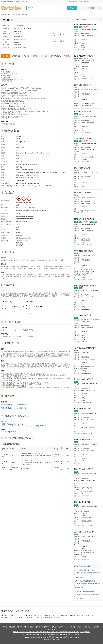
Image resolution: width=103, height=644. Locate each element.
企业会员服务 (11, 627)
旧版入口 (33, 627)
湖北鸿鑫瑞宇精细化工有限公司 (85, 286)
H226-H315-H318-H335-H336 (26, 208)
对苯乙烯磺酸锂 (28, 336)
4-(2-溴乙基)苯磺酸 (27, 330)
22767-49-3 (48, 618)
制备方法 (45, 56)
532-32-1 (4, 618)
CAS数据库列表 (20, 14)
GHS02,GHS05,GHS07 (24, 202)
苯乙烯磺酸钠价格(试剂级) (19, 438)
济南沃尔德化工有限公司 (83, 85)
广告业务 (20, 627)
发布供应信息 (73, 1)
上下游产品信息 (56, 56)
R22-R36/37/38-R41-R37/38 (25, 216)
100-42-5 (12, 615)
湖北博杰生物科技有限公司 (84, 379)
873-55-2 (64, 615)
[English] (94, 2)
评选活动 (88, 627)
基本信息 (6, 56)
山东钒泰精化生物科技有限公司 (85, 24)
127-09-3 (29, 615)
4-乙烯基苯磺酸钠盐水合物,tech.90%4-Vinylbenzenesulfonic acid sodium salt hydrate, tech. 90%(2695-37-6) (23, 425)
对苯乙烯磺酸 (17, 336)
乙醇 (3, 330)
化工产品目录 (71, 627)
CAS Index (49, 627)
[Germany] (101, 2)
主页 (5, 627)
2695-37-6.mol (19, 45)
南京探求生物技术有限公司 (84, 56)
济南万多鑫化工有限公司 (83, 193)
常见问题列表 (68, 56)
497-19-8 (80, 615)
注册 (27, 1)
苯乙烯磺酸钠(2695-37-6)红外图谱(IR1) (13, 408)
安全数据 (27, 56)
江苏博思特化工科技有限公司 (84, 532)
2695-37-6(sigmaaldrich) (9, 432)
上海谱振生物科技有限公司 (84, 469)
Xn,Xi (18, 213)
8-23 (18, 227)
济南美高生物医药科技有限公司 (85, 219)
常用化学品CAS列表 (59, 627)
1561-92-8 (56, 615)
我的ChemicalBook (85, 1)
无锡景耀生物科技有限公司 (84, 251)
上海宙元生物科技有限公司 (84, 112)
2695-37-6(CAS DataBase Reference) (28, 183)
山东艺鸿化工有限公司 (82, 409)
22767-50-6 (47, 615)
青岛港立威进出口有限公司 (84, 138)
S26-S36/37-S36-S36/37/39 (25, 219)
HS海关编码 (95, 627)
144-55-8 (72, 615)
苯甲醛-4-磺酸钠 (6, 336)
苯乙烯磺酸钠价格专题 (82, 566)
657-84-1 (57, 618)
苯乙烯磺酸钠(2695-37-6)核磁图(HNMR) (14, 404)
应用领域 (36, 56)
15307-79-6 (89, 615)
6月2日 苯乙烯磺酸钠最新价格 (84, 570)
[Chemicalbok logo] (12, 8)
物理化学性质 (16, 56)
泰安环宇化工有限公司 (82, 168)
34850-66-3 (30, 618)
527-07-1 (21, 618)
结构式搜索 (92, 8)
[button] (72, 8)
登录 (23, 1)
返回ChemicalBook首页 (7, 14)
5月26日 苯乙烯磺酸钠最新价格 (84, 592)
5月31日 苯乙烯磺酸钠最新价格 (84, 581)
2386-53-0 (37, 615)
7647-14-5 (12, 618)
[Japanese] (97, 2)
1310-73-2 (21, 615)
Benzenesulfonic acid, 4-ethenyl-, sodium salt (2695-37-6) (34, 186)
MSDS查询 (51, 629)
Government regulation (13, 330)
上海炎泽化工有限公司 (82, 502)
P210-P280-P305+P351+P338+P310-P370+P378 (32, 211)
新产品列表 (80, 627)
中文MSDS (41, 627)
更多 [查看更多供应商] (99, 19)
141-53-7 (4, 615)
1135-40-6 (39, 618)
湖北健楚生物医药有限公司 (84, 440)
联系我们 (26, 627)
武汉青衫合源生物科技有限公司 (85, 348)
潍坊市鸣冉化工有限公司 (83, 315)
